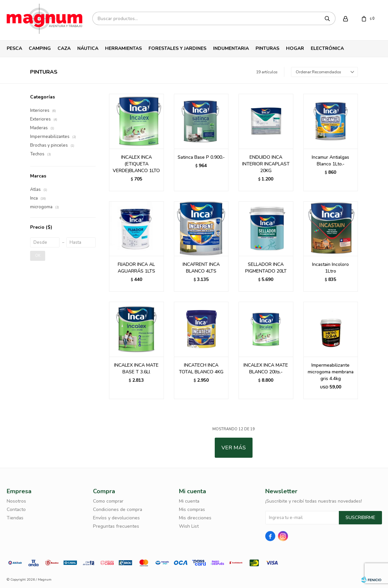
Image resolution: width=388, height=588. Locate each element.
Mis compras (192, 509)
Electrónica (327, 48)
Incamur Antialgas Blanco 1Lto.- (330, 161)
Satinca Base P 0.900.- (201, 157)
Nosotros (16, 501)
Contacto (16, 509)
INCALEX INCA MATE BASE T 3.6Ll (136, 369)
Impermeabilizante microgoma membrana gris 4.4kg (331, 372)
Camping (40, 48)
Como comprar (108, 501)
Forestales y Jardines (177, 48)
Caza (64, 48)
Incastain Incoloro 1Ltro (330, 268)
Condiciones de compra (118, 509)
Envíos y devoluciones (116, 518)
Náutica (88, 48)
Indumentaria (231, 48)
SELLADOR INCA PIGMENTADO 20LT (266, 268)
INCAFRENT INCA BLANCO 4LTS (201, 268)
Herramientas (123, 48)
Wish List (189, 526)
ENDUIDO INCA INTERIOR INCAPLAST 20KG (266, 164)
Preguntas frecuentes (116, 526)
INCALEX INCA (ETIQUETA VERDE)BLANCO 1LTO (136, 164)
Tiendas (15, 518)
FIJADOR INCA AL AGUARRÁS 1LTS (136, 268)
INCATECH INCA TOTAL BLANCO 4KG (201, 369)
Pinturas (267, 48)
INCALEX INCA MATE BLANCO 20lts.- (266, 369)
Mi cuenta (189, 501)
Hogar (295, 48)
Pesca (14, 48)
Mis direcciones (195, 518)
